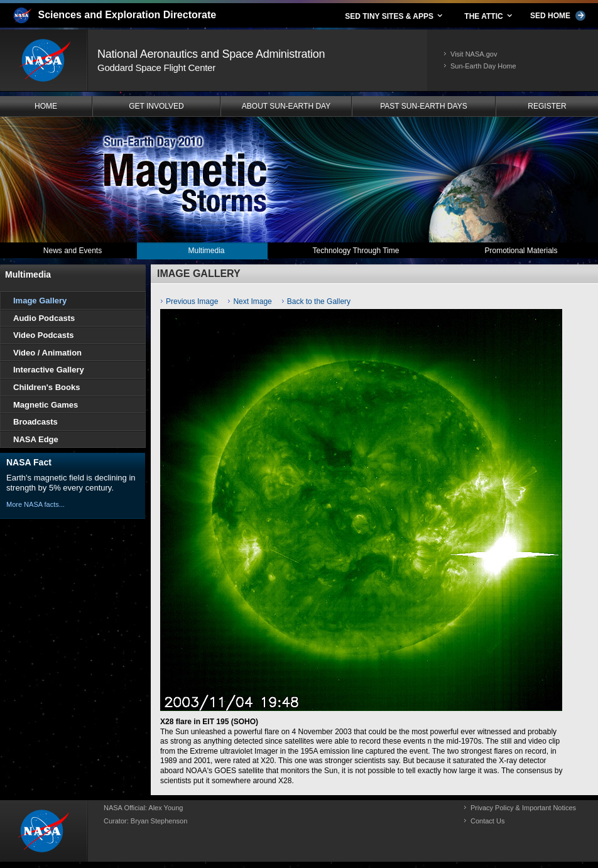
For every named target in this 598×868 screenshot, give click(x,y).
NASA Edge (36, 439)
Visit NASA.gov (474, 54)
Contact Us (487, 821)
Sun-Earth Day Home (483, 66)
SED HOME (558, 16)
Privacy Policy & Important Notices (523, 808)
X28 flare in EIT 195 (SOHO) (209, 722)
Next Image (252, 301)
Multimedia (28, 274)
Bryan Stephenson (159, 821)
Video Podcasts (44, 335)
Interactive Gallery (49, 370)
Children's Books (46, 387)
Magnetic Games (46, 405)
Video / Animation (47, 353)
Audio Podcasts (44, 318)
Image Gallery (40, 301)
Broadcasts (35, 422)
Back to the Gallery (319, 301)
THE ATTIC (489, 16)
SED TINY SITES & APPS (394, 16)
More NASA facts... (35, 504)
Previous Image (192, 301)
